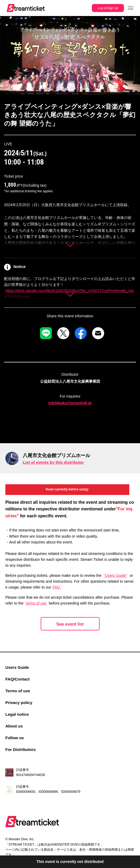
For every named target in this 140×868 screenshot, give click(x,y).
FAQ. (57, 587)
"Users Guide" (116, 575)
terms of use (36, 603)
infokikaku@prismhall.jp (70, 403)
